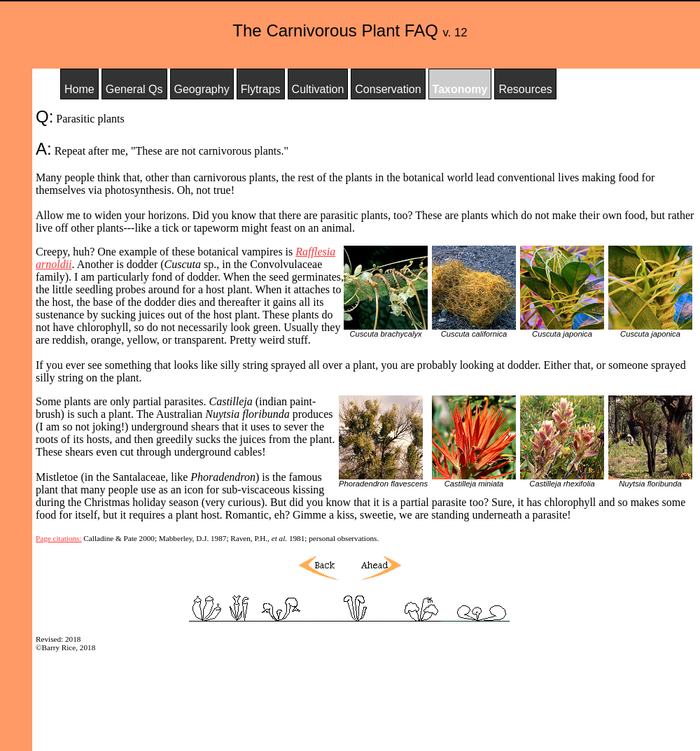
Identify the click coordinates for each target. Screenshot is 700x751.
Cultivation (318, 89)
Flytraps (261, 89)
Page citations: (59, 538)
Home (79, 89)
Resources (525, 89)
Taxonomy (460, 89)
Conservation (388, 89)
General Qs (134, 89)
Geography (202, 89)
